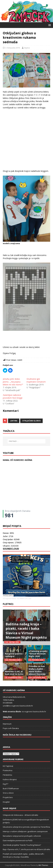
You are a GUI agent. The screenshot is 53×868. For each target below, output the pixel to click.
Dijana (27, 48)
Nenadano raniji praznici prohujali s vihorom (22, 836)
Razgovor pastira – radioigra (15, 655)
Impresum (7, 724)
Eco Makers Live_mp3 (24, 599)
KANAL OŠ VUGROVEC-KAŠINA (18, 460)
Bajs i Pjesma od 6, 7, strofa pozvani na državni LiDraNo (26, 849)
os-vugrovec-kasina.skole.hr (34, 711)
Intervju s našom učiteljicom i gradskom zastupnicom (25, 831)
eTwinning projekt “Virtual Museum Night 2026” (38, 654)
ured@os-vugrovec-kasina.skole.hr (18, 706)
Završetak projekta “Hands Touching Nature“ (22, 845)
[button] (49, 25)
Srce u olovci (8, 793)
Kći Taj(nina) (8, 766)
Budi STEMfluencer (11, 788)
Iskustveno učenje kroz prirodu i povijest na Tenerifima (26, 827)
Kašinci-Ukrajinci (10, 779)
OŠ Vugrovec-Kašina (9, 599)
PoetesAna (8, 770)
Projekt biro (8, 797)
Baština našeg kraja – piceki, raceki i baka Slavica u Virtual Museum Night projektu (26, 631)
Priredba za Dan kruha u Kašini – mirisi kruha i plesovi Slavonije (37, 670)
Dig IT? (6, 784)
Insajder (6, 802)
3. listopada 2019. (13, 48)
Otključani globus (31, 421)
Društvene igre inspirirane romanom (36, 380)
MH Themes (43, 865)
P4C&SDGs (7, 775)
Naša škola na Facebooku (17, 735)
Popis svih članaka (11, 728)
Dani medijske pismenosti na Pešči (18, 840)
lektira (14, 421)
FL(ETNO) (8, 604)
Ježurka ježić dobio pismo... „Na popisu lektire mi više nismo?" (13, 382)
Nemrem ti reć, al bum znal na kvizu (14, 673)
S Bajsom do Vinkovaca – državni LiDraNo (20, 815)
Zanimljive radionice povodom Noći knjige (13, 396)
